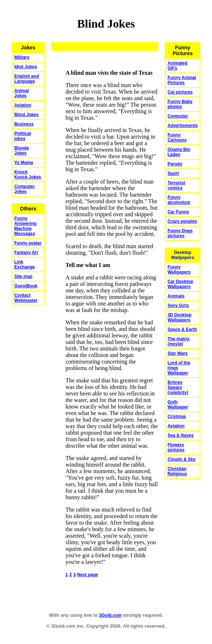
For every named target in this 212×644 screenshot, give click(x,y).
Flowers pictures (176, 447)
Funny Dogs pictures (180, 233)
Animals (176, 296)
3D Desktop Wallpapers (179, 317)
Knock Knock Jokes (28, 175)
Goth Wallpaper (178, 405)
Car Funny (178, 212)
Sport (173, 173)
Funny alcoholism (179, 200)
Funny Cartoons (177, 138)
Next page (88, 575)
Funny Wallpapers (179, 270)
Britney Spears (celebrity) (178, 387)
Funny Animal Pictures (182, 80)
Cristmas (177, 417)
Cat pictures (180, 92)
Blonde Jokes (22, 151)
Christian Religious (177, 471)
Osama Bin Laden (179, 152)
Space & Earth (182, 329)
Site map (23, 276)
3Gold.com (110, 615)
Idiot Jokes (26, 67)
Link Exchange (25, 264)
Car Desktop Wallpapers (180, 284)
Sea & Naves (180, 435)
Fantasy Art (26, 253)
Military (22, 57)
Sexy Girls (178, 305)
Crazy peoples (182, 221)
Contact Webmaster (26, 298)
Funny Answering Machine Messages (25, 226)
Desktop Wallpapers (183, 255)
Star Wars (178, 353)
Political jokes (23, 136)
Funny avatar (28, 243)
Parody (175, 164)
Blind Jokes (26, 115)
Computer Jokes (25, 189)
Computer (178, 116)
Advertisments (182, 126)
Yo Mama (24, 163)
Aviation (23, 105)
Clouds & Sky (181, 459)
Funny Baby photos (180, 104)
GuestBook (26, 286)
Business (24, 124)
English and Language (26, 79)
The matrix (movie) (178, 341)
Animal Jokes (21, 93)
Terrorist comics (176, 185)
